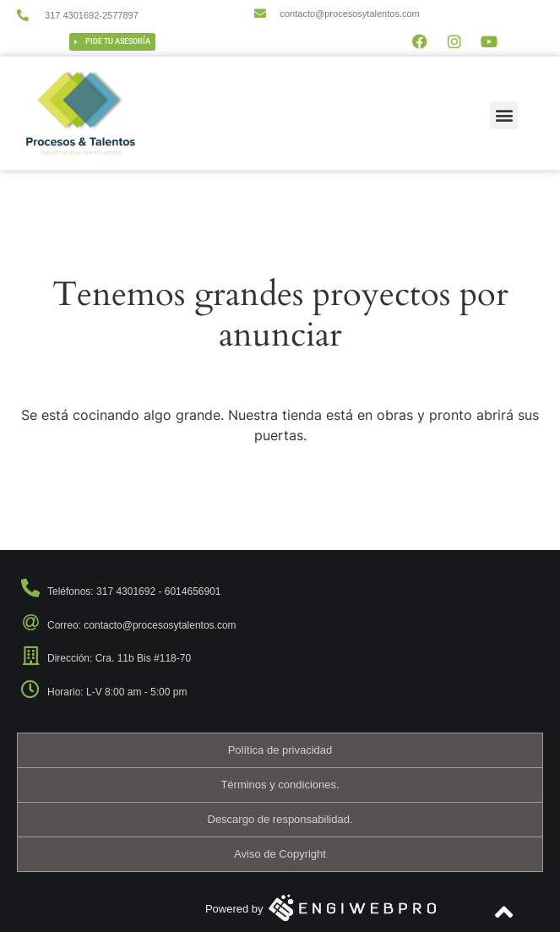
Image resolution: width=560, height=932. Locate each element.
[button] (504, 115)
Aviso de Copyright (280, 854)
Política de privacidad (280, 750)
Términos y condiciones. (280, 785)
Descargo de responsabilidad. (280, 819)
